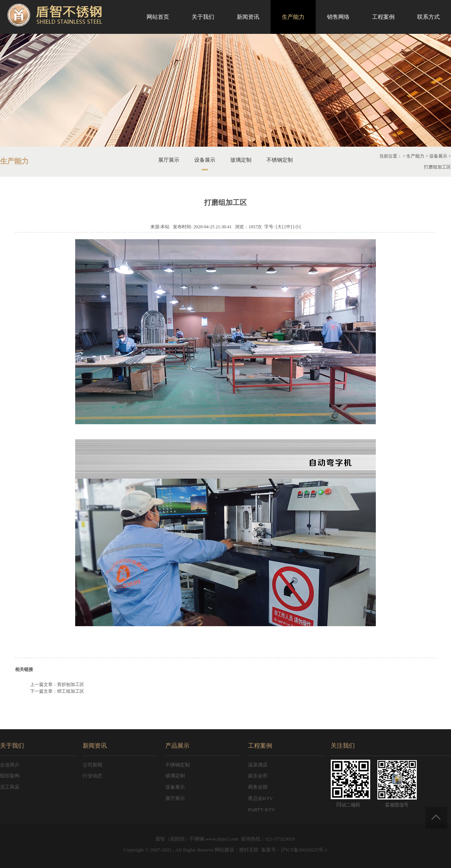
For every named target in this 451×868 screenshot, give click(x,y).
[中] (288, 227)
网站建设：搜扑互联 (237, 850)
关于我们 (203, 17)
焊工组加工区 (71, 691)
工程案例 (383, 17)
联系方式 (428, 17)
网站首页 (158, 17)
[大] (280, 227)
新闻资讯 (248, 17)
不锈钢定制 (280, 160)
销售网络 (338, 17)
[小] (297, 227)
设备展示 (205, 160)
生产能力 (293, 17)
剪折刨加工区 (71, 684)
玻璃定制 (241, 160)
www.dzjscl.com (222, 839)
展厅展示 (169, 160)
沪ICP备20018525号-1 (304, 850)
